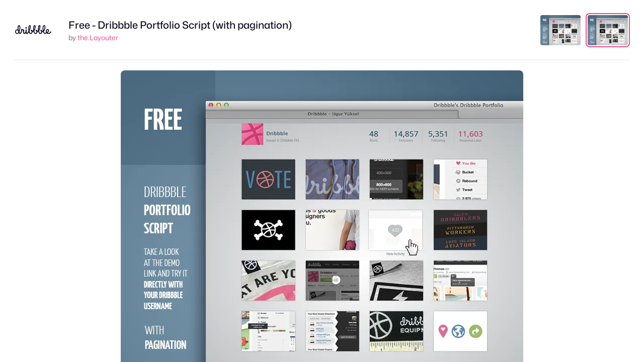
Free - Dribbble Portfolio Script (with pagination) (180, 25)
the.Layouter (98, 37)
